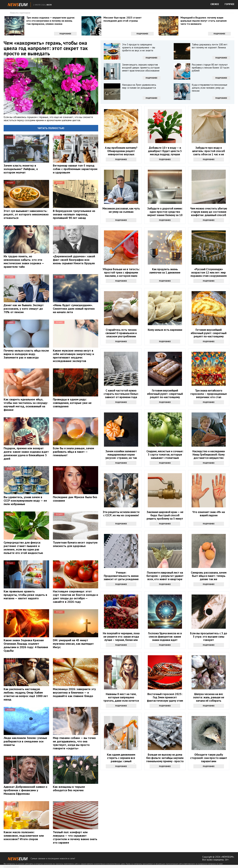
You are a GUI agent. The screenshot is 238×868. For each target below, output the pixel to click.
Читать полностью (51, 128)
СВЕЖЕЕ (215, 4)
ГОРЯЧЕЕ (229, 4)
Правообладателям (11, 867)
